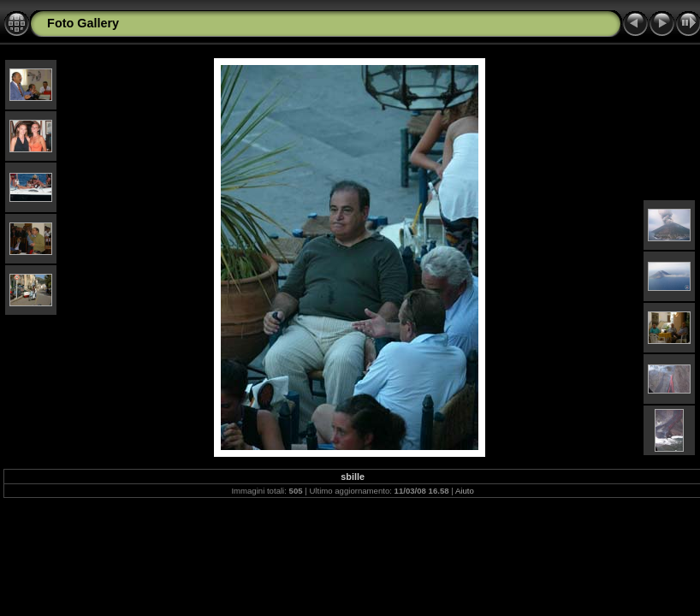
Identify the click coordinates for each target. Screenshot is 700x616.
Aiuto (465, 491)
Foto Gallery (83, 23)
